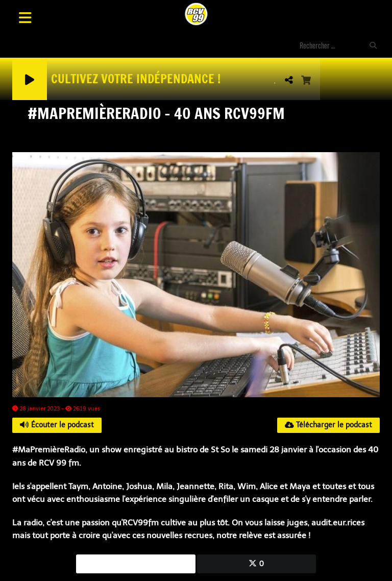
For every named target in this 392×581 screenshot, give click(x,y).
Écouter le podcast (57, 425)
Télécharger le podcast (328, 425)
